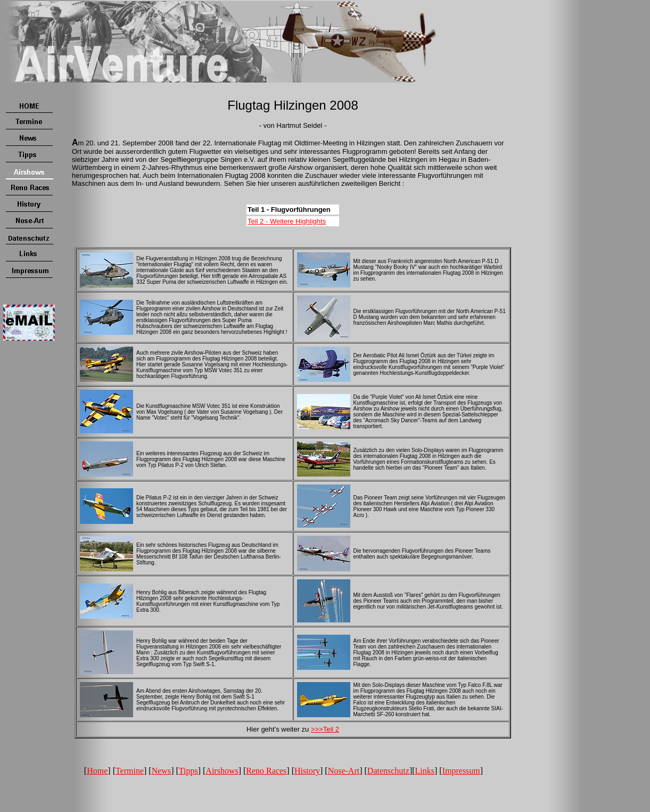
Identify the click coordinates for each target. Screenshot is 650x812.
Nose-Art (344, 771)
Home (97, 771)
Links (425, 771)
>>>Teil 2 (325, 729)
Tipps (188, 771)
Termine (130, 771)
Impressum (461, 771)
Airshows (222, 771)
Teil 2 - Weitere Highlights (287, 221)
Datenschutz (388, 771)
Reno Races (266, 771)
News (161, 771)
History (307, 771)
